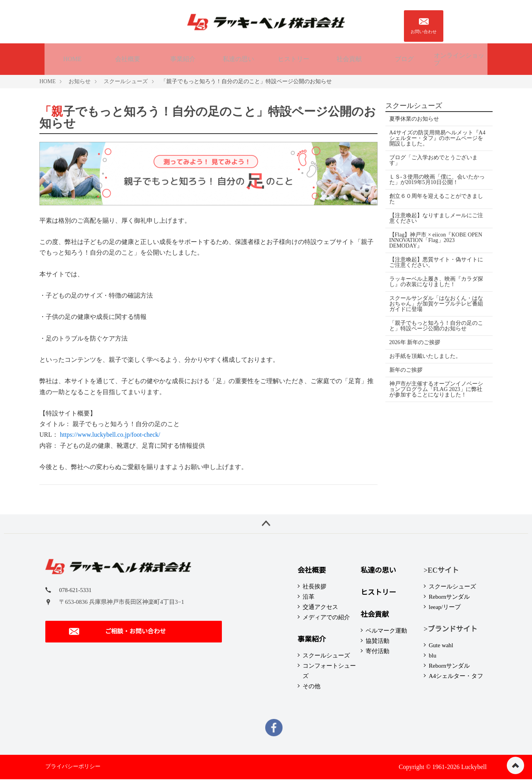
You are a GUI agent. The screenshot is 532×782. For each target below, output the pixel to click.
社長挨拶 (314, 589)
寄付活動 (378, 654)
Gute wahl (441, 648)
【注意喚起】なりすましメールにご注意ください (436, 217)
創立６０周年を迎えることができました (436, 198)
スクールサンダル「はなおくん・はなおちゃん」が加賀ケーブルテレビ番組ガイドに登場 (436, 303)
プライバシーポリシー (73, 769)
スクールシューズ (126, 80)
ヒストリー (294, 58)
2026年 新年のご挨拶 (415, 341)
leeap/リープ (445, 610)
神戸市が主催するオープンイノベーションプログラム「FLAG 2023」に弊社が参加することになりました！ (436, 388)
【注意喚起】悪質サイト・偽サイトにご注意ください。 (436, 261)
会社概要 (128, 58)
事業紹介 (183, 58)
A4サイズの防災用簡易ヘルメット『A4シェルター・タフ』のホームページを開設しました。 (437, 137)
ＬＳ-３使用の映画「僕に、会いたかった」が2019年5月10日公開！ (434, 178)
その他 (312, 689)
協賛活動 (378, 644)
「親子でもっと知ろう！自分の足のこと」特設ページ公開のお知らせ (436, 325)
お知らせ (80, 80)
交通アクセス (320, 610)
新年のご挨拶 (406, 369)
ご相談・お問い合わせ (116, 637)
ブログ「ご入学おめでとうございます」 (433, 159)
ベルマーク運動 (386, 633)
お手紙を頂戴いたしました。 (425, 355)
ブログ (404, 58)
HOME (72, 58)
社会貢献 (349, 58)
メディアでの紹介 (326, 620)
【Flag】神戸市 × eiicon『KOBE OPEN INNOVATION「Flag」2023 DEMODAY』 (436, 239)
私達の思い (238, 58)
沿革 (309, 600)
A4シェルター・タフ (456, 679)
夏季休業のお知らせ (414, 118)
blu (432, 658)
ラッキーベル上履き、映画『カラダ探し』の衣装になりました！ (436, 280)
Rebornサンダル (449, 600)
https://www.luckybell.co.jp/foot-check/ (110, 434)
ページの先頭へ (515, 765)
